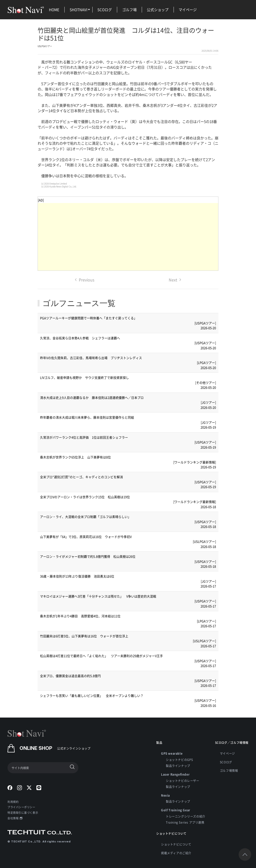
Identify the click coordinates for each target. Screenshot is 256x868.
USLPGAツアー (45, 46)
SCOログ (105, 10)
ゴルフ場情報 (229, 770)
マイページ (188, 10)
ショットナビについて (176, 844)
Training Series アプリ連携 (185, 822)
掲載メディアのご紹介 (176, 853)
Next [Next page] (175, 280)
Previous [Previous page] (85, 280)
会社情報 (15, 818)
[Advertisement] (128, 237)
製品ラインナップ (178, 766)
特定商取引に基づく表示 (23, 813)
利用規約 (13, 802)
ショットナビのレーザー (183, 781)
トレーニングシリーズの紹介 (186, 816)
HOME (54, 10)
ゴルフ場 (129, 10)
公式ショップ (158, 10)
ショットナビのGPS (179, 760)
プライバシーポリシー (21, 807)
